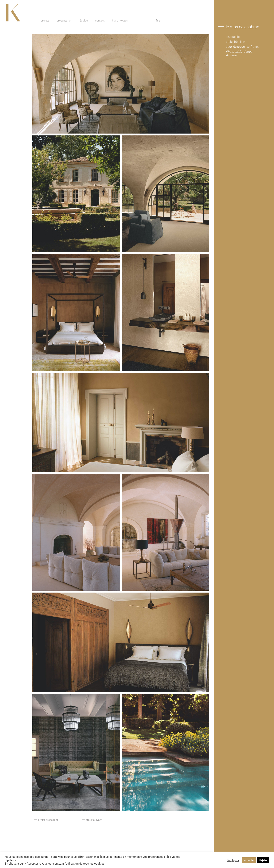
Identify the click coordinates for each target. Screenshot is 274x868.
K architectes (120, 21)
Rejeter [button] (263, 860)
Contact (100, 21)
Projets (45, 21)
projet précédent (48, 820)
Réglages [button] (233, 860)
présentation (65, 21)
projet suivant (94, 820)
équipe (84, 21)
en (160, 21)
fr (157, 21)
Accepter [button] (249, 860)
